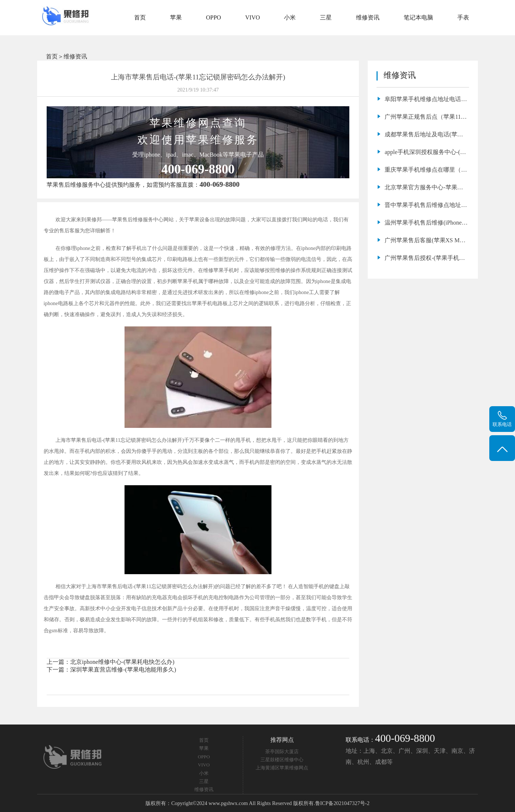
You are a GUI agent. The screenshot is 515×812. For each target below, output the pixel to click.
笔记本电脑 (418, 17)
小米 (290, 17)
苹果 (176, 17)
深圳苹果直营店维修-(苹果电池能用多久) (123, 670)
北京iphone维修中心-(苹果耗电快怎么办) (122, 662)
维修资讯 (368, 17)
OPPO (214, 17)
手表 (463, 17)
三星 (326, 17)
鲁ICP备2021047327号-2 (342, 803)
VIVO (253, 17)
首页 (140, 17)
